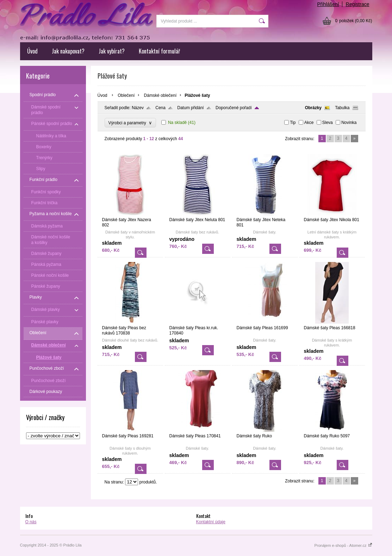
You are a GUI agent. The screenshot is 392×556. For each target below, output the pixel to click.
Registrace (358, 4)
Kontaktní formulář (159, 51)
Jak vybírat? (112, 51)
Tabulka (342, 108)
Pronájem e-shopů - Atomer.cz (343, 545)
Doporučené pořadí (234, 108)
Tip (293, 123)
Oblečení (126, 95)
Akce (309, 123)
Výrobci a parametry (130, 123)
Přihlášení (328, 4)
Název (138, 108)
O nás (31, 522)
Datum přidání (190, 108)
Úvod (32, 51)
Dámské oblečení (160, 95)
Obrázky (313, 108)
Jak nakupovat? (68, 51)
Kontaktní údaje (211, 522)
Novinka (349, 123)
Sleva (328, 123)
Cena (160, 108)
